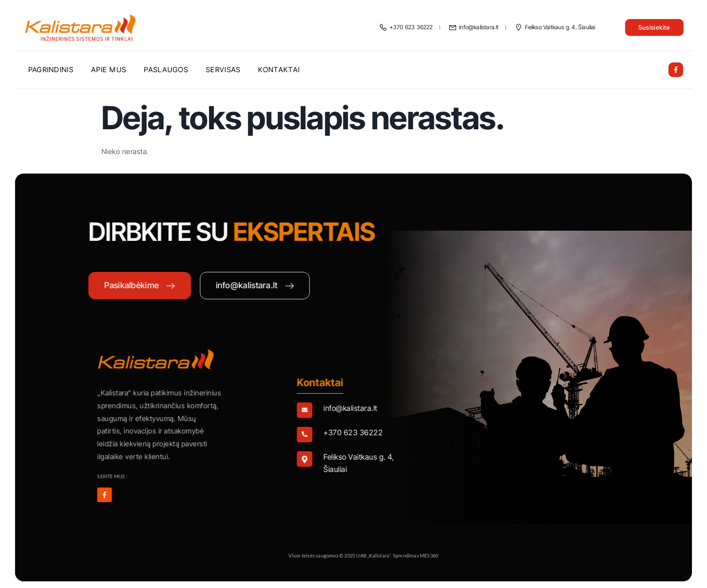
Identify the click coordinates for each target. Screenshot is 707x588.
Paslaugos (166, 70)
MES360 (488, 555)
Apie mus (109, 70)
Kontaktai (279, 70)
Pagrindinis (51, 70)
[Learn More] (413, 410)
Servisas (223, 70)
